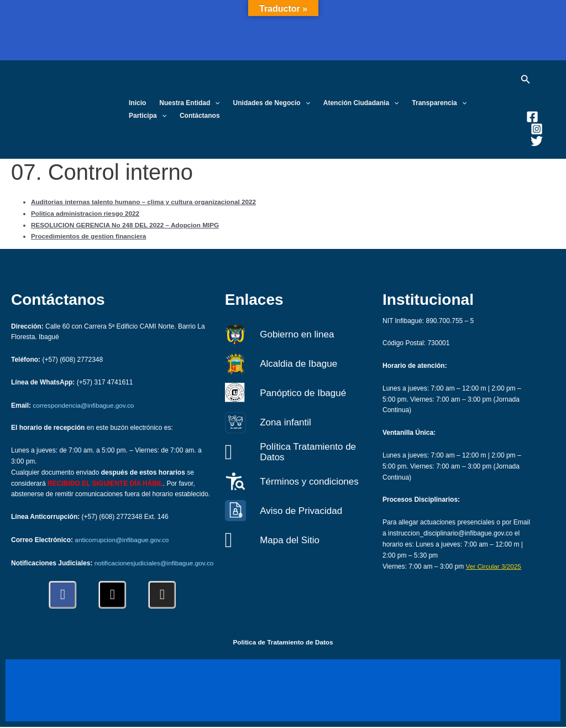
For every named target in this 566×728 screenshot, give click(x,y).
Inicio (137, 103)
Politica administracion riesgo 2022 (87, 212)
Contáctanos (200, 116)
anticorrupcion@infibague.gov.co (123, 530)
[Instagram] (537, 129)
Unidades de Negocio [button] (272, 103)
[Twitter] (537, 141)
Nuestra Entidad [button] (189, 103)
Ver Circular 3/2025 (494, 558)
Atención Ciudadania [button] (361, 103)
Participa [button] (148, 116)
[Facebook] (532, 117)
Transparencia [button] (439, 103)
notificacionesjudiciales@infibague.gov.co (108, 564)
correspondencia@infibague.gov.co (84, 396)
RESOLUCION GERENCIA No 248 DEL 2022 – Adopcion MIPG (127, 223)
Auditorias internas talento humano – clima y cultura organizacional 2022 (146, 201)
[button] (215, 103)
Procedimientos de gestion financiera (90, 234)
